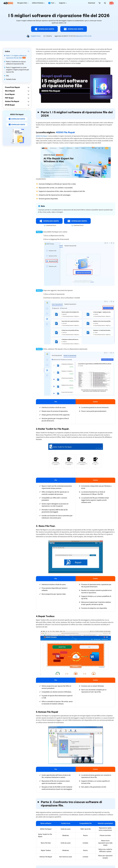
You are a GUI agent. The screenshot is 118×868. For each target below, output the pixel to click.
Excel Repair (10, 94)
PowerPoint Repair (13, 87)
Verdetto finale (11, 79)
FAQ (7, 76)
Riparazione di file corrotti (84, 36)
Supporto (62, 3)
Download (92, 3)
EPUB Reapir (10, 105)
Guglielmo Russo (36, 36)
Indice (7, 51)
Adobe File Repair (12, 101)
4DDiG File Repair (65, 132)
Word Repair (10, 91)
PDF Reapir (9, 98)
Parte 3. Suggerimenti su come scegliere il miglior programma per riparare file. (18, 70)
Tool (51, 3)
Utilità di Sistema (38, 3)
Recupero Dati (22, 3)
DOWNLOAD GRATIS (44, 29)
